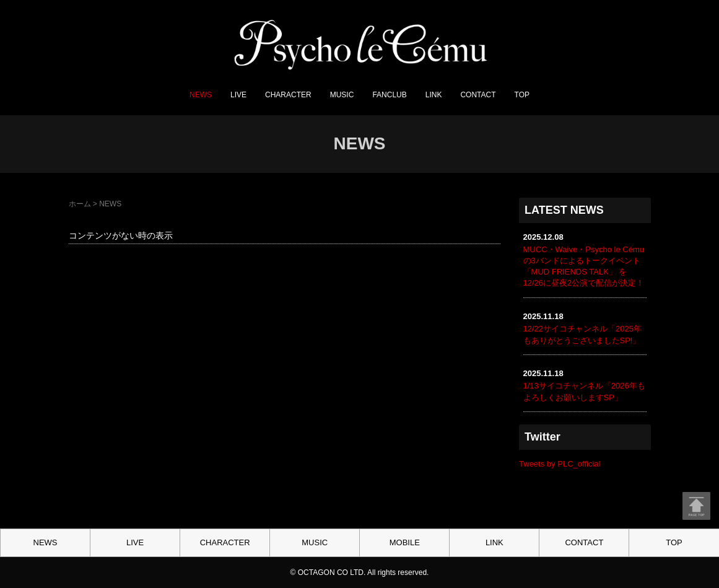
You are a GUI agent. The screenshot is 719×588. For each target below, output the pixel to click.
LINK (434, 95)
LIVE (238, 95)
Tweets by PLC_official (560, 464)
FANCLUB (389, 95)
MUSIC (342, 95)
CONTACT (478, 95)
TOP (522, 95)
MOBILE (405, 542)
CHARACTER (288, 95)
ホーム (80, 204)
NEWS (201, 95)
